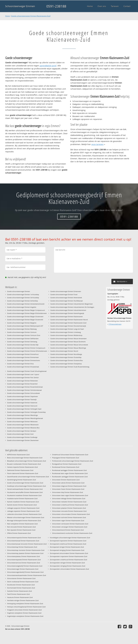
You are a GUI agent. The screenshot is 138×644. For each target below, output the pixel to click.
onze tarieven (97, 144)
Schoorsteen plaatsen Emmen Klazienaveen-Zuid (69, 508)
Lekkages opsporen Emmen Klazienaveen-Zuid (23, 508)
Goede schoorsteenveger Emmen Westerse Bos (23, 428)
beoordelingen (115, 324)
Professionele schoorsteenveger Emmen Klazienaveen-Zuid (73, 461)
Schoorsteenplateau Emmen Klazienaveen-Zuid (23, 556)
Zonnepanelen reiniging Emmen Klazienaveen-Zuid (68, 566)
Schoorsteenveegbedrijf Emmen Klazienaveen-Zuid (25, 566)
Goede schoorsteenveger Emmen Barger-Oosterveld (25, 320)
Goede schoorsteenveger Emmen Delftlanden (23, 339)
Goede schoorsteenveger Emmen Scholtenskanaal (24, 390)
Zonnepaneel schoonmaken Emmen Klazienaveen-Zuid (69, 553)
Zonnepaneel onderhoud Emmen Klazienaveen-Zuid (68, 544)
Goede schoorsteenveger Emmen (19, 291)
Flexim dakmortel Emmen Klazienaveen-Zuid (23, 473)
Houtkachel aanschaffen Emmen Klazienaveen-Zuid (25, 492)
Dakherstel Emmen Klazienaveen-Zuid (20, 470)
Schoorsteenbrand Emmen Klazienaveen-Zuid (68, 530)
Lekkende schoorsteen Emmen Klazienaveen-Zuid (24, 514)
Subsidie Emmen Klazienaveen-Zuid (19, 591)
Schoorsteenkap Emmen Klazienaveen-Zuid (22, 547)
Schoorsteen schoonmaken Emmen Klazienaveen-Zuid (71, 514)
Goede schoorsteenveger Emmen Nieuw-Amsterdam (68, 339)
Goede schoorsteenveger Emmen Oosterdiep (66, 357)
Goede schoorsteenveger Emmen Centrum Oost (24, 335)
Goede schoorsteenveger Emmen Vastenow (22, 403)
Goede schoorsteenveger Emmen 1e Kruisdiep (23, 294)
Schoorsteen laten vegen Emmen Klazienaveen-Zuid (70, 495)
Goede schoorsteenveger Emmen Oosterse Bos (67, 360)
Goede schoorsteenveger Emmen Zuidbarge (22, 437)
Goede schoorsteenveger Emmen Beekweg (22, 329)
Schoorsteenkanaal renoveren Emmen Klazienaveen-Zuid (27, 544)
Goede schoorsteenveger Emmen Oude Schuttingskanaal (27, 371)
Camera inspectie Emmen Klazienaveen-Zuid (22, 467)
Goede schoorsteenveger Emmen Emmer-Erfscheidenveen (27, 351)
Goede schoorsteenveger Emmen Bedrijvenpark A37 (25, 326)
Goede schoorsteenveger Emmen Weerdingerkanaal (25, 418)
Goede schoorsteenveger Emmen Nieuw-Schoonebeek (69, 345)
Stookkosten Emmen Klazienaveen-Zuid (21, 585)
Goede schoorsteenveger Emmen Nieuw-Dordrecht (68, 342)
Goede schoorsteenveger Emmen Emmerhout (23, 354)
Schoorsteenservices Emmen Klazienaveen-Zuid (24, 563)
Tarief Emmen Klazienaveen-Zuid (18, 594)
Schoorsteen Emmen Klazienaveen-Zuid (66, 480)
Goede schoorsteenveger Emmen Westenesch (23, 425)
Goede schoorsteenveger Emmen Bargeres (22, 323)
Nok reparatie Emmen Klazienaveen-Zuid (21, 530)
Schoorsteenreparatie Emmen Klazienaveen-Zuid (24, 560)
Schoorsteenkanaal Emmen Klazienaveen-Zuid (23, 541)
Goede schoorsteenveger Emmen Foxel (64, 294)
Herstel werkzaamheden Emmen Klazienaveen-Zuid (25, 489)
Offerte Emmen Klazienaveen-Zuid (19, 533)
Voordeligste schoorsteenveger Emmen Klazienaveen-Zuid (70, 538)
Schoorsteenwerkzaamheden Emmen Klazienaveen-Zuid (27, 575)
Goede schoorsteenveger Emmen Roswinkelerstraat (25, 387)
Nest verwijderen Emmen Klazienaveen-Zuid (22, 524)
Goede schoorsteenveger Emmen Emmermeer (23, 357)
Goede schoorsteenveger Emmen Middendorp (66, 335)
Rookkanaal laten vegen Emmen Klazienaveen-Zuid (70, 473)
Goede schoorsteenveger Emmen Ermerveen (66, 291)
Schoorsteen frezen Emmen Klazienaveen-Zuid (68, 489)
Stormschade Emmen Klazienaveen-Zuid (21, 588)
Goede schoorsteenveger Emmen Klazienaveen (67, 316)
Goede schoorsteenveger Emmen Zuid (20, 434)
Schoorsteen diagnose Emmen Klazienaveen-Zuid (69, 486)
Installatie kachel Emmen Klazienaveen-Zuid (22, 498)
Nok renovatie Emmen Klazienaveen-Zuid (21, 527)
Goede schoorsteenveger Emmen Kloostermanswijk (68, 326)
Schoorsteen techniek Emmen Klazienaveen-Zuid (69, 517)
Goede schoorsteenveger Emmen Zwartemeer (23, 440)
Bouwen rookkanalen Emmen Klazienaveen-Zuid (24, 464)
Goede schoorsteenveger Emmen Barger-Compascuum (26, 310)
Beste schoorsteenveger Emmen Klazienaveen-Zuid (25, 458)
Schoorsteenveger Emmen (20, 6)
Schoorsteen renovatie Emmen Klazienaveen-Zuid (69, 511)
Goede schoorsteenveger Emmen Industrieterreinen (68, 310)
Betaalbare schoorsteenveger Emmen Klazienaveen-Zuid (27, 461)
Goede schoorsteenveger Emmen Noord (64, 351)
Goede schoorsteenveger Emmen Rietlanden (23, 381)
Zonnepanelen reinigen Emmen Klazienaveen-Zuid (67, 563)
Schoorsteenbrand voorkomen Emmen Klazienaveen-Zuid (72, 533)
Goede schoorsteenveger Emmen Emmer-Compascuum (26, 348)
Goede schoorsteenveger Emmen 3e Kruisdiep (23, 298)
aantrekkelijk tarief (48, 66)
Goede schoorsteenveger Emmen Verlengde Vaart (24, 409)
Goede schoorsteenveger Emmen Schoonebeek (23, 393)
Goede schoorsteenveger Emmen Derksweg (22, 342)
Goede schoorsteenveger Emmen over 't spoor (23, 374)
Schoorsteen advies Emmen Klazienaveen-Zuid (68, 483)
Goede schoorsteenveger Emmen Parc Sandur (23, 377)
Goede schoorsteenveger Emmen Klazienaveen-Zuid (31, 16)
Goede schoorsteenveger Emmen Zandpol (22, 431)
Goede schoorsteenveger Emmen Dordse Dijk (23, 345)
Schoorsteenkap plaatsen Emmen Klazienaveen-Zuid (25, 553)
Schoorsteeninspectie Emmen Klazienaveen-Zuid (24, 538)
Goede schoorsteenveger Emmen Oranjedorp (66, 364)
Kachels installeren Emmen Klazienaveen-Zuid (23, 502)
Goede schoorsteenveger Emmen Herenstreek (66, 298)
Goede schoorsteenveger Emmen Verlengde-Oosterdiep (26, 412)
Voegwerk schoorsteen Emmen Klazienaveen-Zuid (24, 610)
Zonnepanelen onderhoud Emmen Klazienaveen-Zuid (68, 560)
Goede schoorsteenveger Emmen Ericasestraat (23, 367)
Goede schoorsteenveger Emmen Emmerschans (24, 360)
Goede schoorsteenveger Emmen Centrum (22, 332)
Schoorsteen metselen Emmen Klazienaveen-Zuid (69, 502)
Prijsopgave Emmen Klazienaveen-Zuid (66, 458)
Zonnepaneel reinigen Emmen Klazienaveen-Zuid (67, 547)
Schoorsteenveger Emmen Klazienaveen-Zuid (23, 569)
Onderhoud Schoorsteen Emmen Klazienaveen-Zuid (70, 455)
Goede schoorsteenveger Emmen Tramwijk (22, 399)
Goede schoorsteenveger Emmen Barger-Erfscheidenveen (27, 313)
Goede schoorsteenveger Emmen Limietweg (66, 332)
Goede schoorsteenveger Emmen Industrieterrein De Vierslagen (72, 307)
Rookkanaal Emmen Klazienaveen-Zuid (66, 467)
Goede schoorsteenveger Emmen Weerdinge (22, 415)
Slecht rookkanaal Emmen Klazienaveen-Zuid (23, 582)
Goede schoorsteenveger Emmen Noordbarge (66, 354)
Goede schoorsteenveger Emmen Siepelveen (23, 396)
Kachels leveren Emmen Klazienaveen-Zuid (22, 505)
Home (8, 16)
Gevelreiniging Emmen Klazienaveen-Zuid (21, 480)
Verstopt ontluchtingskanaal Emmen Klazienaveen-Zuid (26, 607)
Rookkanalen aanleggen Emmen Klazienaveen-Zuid (70, 477)
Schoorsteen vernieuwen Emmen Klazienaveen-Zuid (70, 524)
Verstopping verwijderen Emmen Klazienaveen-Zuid (25, 604)
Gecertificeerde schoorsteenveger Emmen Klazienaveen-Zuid (28, 477)
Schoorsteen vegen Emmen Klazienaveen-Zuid (68, 521)
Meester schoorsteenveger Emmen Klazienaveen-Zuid (26, 517)
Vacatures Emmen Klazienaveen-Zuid (20, 597)
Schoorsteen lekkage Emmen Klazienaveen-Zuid (69, 498)
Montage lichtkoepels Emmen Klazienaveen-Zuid (24, 521)
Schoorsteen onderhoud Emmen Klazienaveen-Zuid (70, 505)
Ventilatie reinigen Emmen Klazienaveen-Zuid (23, 600)
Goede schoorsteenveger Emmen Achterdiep (23, 301)
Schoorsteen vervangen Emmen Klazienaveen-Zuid (70, 527)
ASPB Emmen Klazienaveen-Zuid (18, 455)
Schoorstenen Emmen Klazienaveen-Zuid (21, 578)
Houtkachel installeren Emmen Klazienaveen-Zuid (24, 495)
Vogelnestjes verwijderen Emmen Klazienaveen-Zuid (25, 616)
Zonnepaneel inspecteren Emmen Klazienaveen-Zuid (68, 541)
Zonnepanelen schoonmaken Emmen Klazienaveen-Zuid (69, 569)
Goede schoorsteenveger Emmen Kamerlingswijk (67, 313)
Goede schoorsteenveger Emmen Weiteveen (22, 422)
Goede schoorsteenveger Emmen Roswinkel (22, 384)
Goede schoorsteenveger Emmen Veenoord (22, 406)
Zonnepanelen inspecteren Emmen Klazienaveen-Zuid (69, 556)
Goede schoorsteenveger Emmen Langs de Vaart (67, 329)
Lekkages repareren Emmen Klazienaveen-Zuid (23, 511)
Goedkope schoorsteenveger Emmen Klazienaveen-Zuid (26, 486)
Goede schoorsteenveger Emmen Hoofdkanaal (67, 301)
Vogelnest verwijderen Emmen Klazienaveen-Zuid (24, 613)
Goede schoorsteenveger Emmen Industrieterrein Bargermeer (72, 304)
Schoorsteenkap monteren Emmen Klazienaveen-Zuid (26, 550)
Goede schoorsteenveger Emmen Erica (20, 364)
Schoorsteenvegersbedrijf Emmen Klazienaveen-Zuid (25, 572)
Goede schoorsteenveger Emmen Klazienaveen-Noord (69, 320)
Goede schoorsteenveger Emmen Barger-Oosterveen (25, 316)
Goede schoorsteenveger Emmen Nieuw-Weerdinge (68, 348)
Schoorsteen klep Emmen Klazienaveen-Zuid (68, 492)
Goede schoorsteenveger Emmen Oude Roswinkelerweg (70, 367)
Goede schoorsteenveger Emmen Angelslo (22, 307)
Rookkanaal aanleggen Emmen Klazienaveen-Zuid (69, 470)
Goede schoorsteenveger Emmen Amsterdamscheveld (26, 304)
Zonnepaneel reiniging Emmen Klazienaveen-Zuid (67, 550)
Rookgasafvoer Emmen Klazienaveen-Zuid (67, 464)
